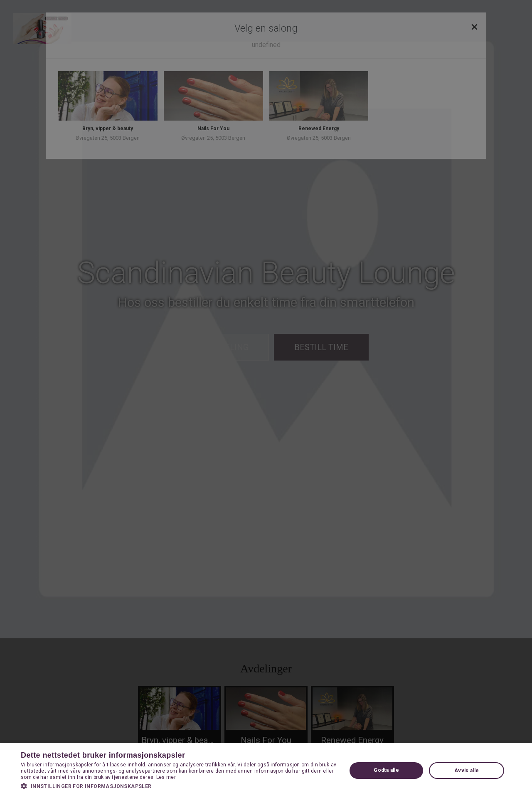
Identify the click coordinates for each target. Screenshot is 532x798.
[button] (179, 786)
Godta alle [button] (386, 770)
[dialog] (266, 399)
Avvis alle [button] (467, 771)
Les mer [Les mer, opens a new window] (166, 777)
